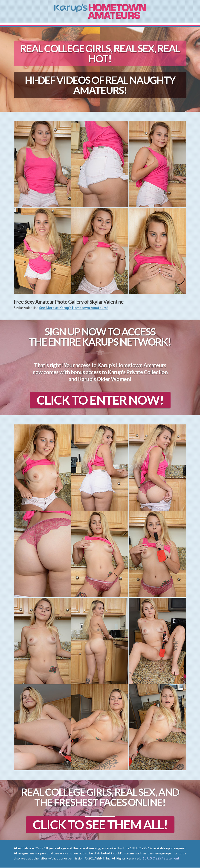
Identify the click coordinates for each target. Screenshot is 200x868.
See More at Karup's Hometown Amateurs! (74, 308)
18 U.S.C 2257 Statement (161, 858)
